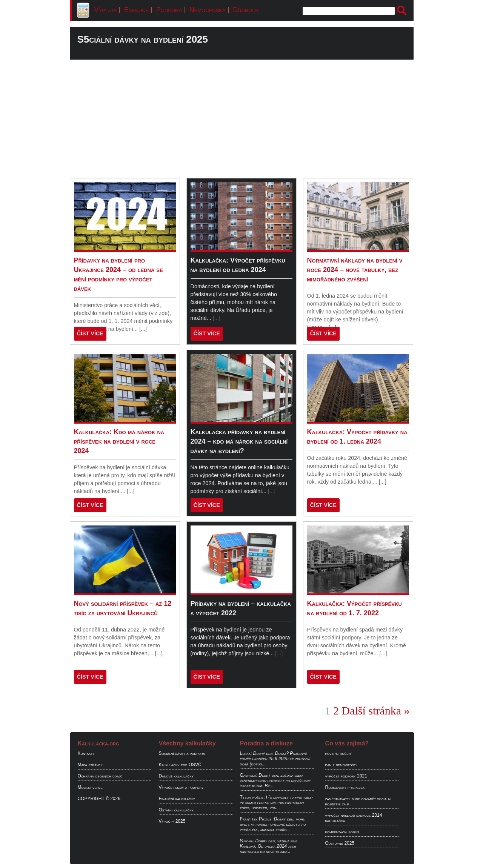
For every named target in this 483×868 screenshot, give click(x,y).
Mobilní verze (90, 787)
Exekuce (136, 10)
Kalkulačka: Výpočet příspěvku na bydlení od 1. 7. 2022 (355, 608)
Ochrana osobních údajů (100, 776)
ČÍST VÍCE (90, 333)
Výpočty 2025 (172, 821)
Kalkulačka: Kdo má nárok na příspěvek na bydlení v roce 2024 (119, 441)
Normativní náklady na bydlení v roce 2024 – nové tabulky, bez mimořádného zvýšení (355, 270)
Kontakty (86, 753)
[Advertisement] (242, 119)
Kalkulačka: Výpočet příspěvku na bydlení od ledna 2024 (238, 265)
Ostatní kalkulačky (176, 810)
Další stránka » (376, 711)
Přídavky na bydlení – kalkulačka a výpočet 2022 (241, 608)
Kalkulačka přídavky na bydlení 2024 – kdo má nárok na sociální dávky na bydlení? (239, 441)
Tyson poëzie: (252, 797)
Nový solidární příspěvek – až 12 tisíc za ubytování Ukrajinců (123, 608)
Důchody (246, 10)
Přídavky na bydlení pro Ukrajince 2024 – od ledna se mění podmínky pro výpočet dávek (118, 274)
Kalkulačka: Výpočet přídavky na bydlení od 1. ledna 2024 (357, 437)
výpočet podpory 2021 (346, 776)
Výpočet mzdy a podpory (181, 787)
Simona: (247, 841)
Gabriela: (249, 775)
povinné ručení (338, 753)
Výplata (106, 10)
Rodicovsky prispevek (345, 787)
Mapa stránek (90, 765)
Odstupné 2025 (340, 843)
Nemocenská (208, 10)
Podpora (169, 10)
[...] (143, 329)
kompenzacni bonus (342, 832)
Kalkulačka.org (98, 743)
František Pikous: (256, 819)
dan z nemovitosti (341, 765)
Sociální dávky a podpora (182, 753)
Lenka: (246, 753)
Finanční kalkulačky (177, 799)
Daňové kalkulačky (176, 776)
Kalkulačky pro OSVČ (180, 765)
